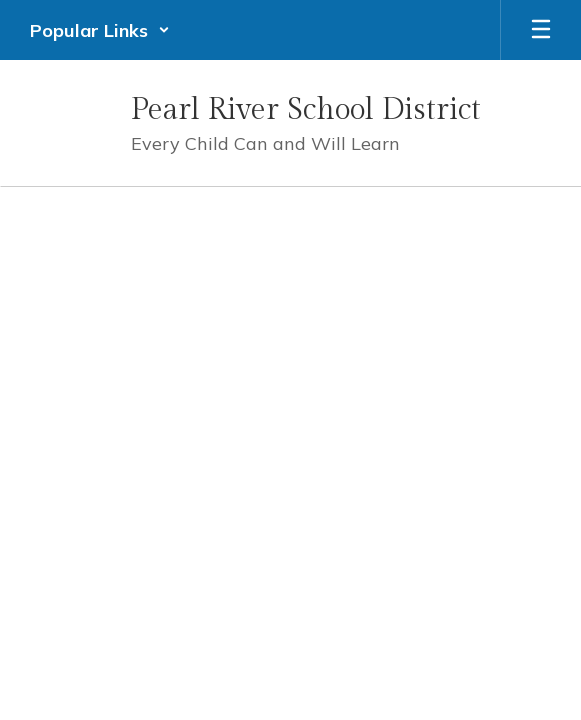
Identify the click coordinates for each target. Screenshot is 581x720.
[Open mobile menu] (541, 30)
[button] (100, 30)
